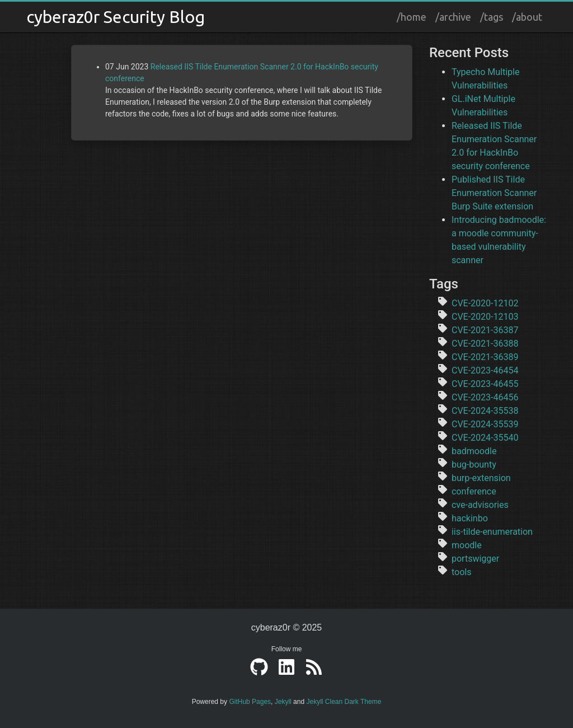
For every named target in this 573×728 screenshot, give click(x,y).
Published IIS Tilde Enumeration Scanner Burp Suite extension (494, 193)
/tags (492, 17)
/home (412, 17)
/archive (453, 17)
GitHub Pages (250, 702)
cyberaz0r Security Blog (116, 17)
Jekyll (283, 702)
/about (527, 17)
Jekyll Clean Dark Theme (344, 702)
